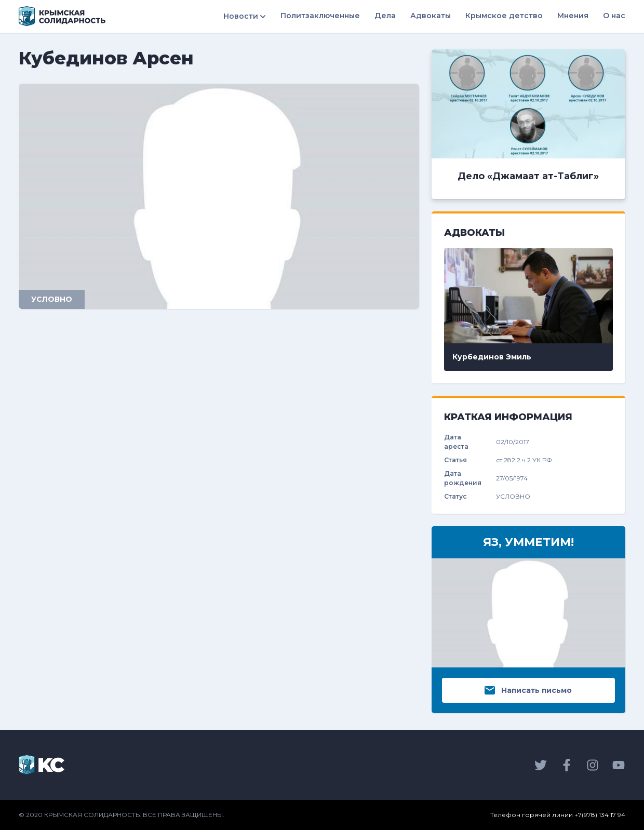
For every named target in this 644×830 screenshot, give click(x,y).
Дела (385, 16)
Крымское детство (504, 16)
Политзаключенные (320, 16)
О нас (614, 16)
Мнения (573, 16)
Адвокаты (431, 16)
